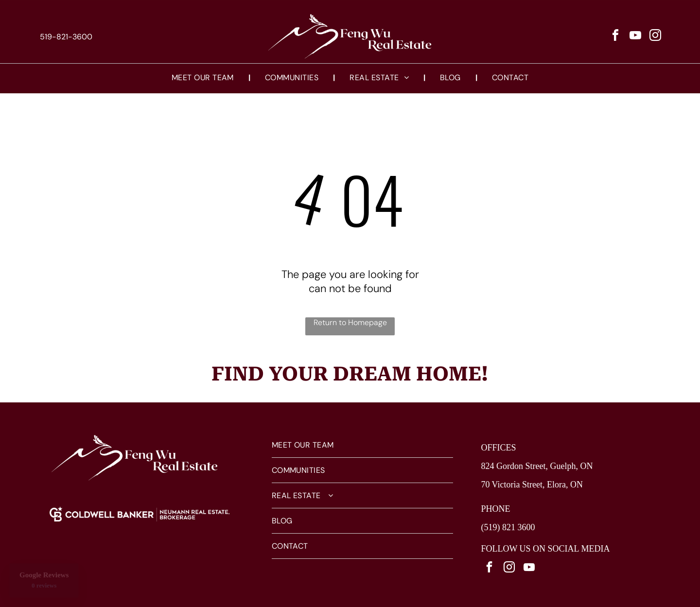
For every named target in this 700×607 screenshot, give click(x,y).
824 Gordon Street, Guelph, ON (537, 466)
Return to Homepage (350, 322)
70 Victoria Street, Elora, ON (532, 485)
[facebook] (615, 37)
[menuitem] (204, 78)
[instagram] (655, 37)
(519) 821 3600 (508, 527)
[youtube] (635, 37)
